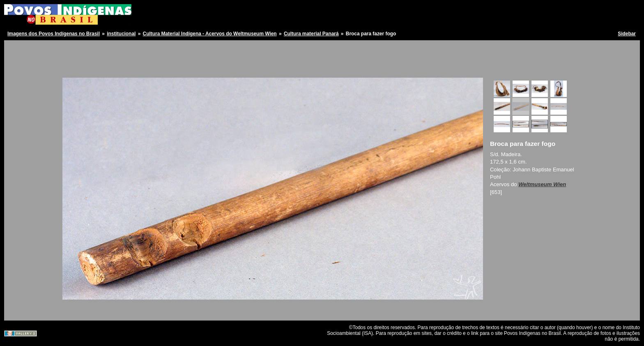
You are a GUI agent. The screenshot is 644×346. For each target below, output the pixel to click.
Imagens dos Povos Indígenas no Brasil (54, 34)
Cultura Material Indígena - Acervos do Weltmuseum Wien (210, 34)
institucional (121, 34)
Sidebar (627, 34)
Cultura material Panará (311, 34)
